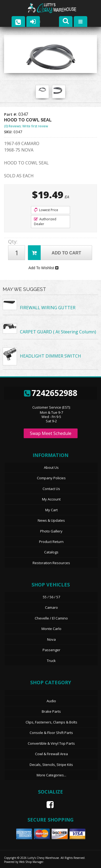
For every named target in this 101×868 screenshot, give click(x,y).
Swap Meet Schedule (51, 433)
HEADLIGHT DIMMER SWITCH (50, 356)
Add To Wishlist (43, 268)
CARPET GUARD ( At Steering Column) (58, 332)
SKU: (9, 132)
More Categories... (51, 775)
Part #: (11, 114)
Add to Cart (55, 253)
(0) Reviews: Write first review (26, 126)
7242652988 (51, 393)
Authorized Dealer (45, 221)
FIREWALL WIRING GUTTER (48, 308)
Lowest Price (46, 210)
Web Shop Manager (31, 862)
